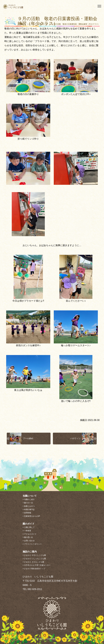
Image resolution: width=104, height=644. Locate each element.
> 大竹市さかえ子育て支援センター (37, 565)
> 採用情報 (27, 513)
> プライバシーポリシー (32, 544)
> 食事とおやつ (29, 506)
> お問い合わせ (29, 541)
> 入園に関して (29, 527)
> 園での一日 (28, 503)
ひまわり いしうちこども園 (19, 6)
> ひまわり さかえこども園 (33, 562)
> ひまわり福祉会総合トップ (34, 569)
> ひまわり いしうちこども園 (34, 559)
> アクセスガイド (30, 534)
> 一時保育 (27, 531)
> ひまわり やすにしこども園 (34, 555)
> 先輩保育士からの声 (31, 516)
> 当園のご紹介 (29, 499)
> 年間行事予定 (29, 510)
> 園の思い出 (28, 537)
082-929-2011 (35, 589)
